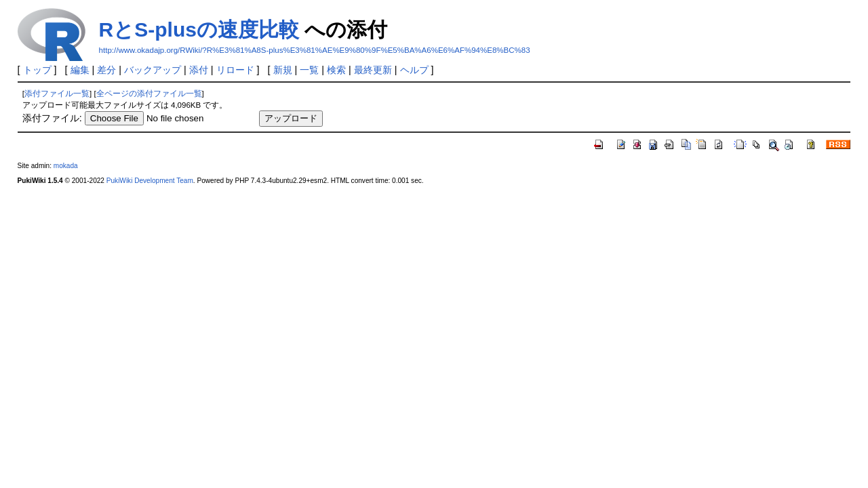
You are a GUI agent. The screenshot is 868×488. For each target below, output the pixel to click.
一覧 (309, 70)
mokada (66, 166)
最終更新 (373, 70)
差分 (106, 70)
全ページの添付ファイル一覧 (149, 94)
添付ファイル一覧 (57, 94)
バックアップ (153, 70)
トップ (37, 70)
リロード (235, 70)
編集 (80, 70)
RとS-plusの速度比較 (199, 29)
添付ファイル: (52, 118)
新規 (283, 70)
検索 (336, 70)
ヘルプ (414, 70)
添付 (199, 70)
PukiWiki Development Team (150, 181)
